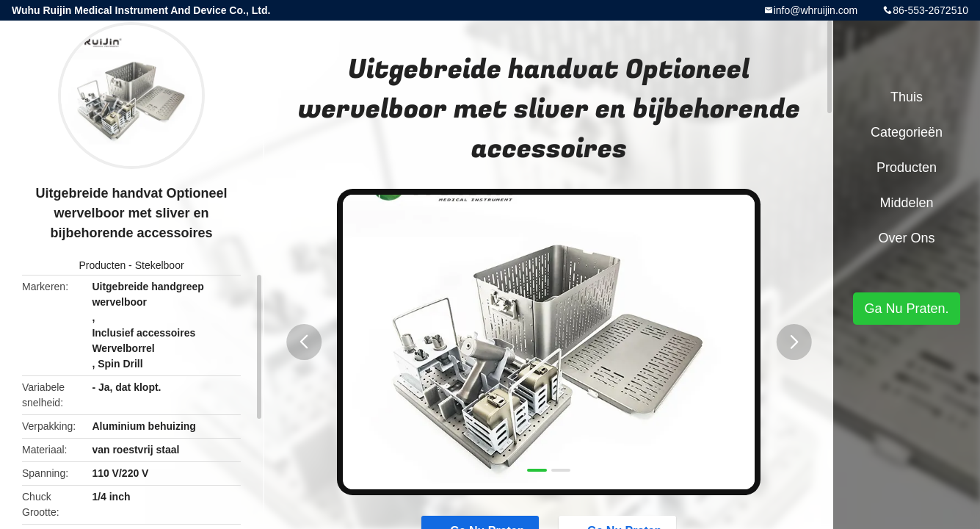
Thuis (907, 97)
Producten (102, 265)
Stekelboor (160, 265)
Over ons (906, 238)
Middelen (906, 203)
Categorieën (907, 132)
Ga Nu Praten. (906, 309)
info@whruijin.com (816, 10)
